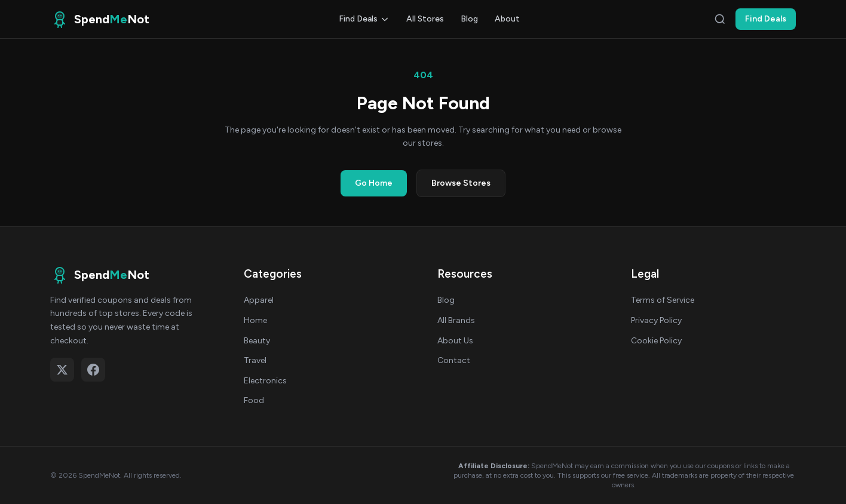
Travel (255, 360)
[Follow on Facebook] (93, 370)
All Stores (425, 19)
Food (254, 400)
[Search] (720, 19)
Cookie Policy (656, 341)
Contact (454, 360)
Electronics (265, 381)
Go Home (374, 183)
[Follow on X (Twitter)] (62, 370)
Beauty (257, 341)
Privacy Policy (656, 320)
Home (255, 320)
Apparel (259, 300)
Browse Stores (461, 183)
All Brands (456, 320)
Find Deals (364, 19)
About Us (455, 341)
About (507, 19)
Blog (469, 19)
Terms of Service (663, 300)
